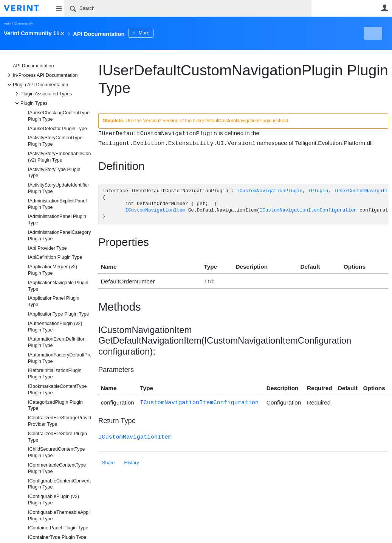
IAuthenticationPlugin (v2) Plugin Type (55, 327)
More (170, 33)
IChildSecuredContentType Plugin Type (57, 452)
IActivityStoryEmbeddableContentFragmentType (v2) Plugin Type (59, 157)
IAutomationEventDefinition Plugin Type (57, 342)
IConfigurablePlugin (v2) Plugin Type (53, 500)
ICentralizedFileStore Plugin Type (57, 437)
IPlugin (318, 191)
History (132, 460)
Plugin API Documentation (37, 85)
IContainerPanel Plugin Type (58, 528)
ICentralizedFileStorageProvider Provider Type (59, 421)
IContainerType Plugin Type (57, 537)
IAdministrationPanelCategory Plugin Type (59, 236)
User (384, 8)
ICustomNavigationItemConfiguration (308, 210)
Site (59, 8)
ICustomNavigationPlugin (270, 191)
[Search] (188, 8)
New (371, 33)
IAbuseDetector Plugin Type (57, 129)
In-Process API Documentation (42, 75)
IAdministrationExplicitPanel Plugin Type (57, 204)
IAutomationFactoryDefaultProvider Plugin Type (59, 358)
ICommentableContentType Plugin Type (57, 468)
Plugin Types (30, 103)
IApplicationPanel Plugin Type (54, 301)
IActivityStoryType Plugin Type (54, 173)
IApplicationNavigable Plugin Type (58, 286)
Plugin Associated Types (42, 94)
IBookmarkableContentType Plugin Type (57, 390)
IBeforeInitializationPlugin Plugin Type (55, 374)
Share (108, 460)
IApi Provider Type (47, 248)
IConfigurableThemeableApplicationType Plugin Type (59, 516)
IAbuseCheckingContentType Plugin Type (59, 116)
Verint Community (18, 23)
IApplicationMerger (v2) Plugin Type (53, 270)
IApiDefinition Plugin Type (55, 257)
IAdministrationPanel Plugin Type (57, 220)
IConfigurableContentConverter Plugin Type (59, 484)
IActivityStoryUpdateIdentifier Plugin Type (59, 188)
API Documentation (33, 66)
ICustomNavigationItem (155, 210)
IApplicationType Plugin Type (59, 314)
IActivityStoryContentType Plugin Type (55, 141)
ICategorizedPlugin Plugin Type (55, 405)
